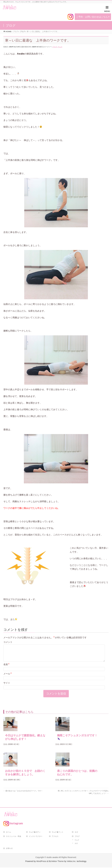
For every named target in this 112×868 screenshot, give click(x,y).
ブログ (55, 47)
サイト (7, 686)
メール (7, 677)
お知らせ (9, 849)
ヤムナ (60, 47)
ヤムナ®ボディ (35, 833)
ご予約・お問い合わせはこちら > (93, 17)
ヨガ (76, 833)
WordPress (41, 862)
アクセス (55, 837)
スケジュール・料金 (14, 837)
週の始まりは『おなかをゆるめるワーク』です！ (23, 794)
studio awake (52, 858)
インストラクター (36, 837)
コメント (8, 642)
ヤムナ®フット (58, 833)
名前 (6, 668)
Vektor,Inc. (71, 862)
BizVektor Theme (56, 862)
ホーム (8, 833)
